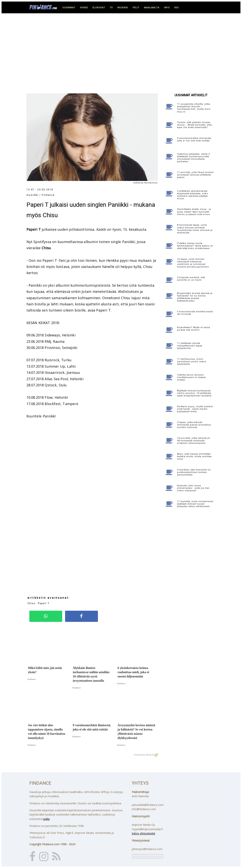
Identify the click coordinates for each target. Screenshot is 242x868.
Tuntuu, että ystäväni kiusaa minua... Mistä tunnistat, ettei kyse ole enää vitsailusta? (195, 125)
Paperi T (44, 603)
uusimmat (69, 7)
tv (111, 7)
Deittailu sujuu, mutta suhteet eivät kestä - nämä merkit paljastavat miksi (195, 409)
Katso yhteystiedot (144, 833)
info (167, 7)
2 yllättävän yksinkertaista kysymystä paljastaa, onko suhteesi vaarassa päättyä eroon (193, 195)
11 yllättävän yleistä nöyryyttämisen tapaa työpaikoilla (190, 346)
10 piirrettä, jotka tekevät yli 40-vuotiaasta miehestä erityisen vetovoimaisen (194, 441)
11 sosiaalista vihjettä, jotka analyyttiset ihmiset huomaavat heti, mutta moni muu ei (194, 108)
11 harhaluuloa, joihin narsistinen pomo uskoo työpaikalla (192, 362)
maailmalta (152, 7)
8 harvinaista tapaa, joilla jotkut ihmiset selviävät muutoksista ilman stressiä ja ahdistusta (195, 229)
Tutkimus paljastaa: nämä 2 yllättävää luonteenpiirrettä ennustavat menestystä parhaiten (193, 158)
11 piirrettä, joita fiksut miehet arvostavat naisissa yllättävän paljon (195, 175)
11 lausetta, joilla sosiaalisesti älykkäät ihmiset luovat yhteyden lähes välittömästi (195, 504)
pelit (136, 7)
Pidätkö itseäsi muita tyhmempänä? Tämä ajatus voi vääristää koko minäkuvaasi (195, 246)
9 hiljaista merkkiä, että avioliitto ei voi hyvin (191, 279)
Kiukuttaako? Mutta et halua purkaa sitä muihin (194, 329)
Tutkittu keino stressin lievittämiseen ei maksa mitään (191, 377)
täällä (46, 819)
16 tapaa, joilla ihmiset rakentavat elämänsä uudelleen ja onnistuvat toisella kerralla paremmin (193, 263)
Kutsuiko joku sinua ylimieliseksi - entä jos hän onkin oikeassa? (193, 488)
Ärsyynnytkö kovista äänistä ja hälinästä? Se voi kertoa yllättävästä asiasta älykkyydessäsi (195, 297)
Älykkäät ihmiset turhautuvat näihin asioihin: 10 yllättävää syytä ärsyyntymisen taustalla (194, 393)
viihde (84, 7)
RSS (177, 7)
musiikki (123, 7)
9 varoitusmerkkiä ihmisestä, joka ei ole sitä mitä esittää (194, 139)
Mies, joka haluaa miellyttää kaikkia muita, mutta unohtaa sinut (194, 456)
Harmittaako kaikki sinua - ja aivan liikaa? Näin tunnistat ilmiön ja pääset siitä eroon (194, 212)
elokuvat (99, 7)
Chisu (31, 603)
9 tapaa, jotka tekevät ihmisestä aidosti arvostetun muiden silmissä (194, 425)
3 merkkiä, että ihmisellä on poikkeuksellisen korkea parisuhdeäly (194, 472)
